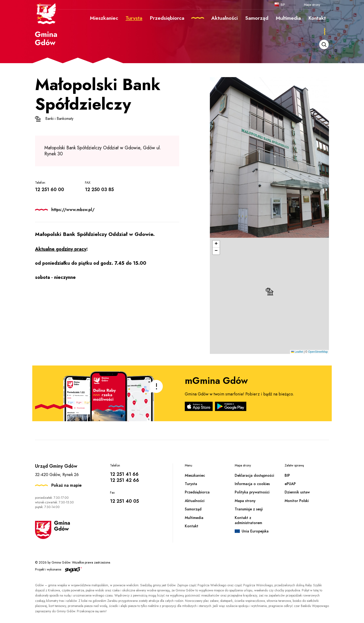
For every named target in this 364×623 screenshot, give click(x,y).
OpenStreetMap (318, 352)
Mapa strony (312, 5)
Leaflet (297, 352)
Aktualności (195, 501)
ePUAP (290, 484)
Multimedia (194, 518)
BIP (283, 5)
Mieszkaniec (195, 475)
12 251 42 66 (125, 480)
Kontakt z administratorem (248, 520)
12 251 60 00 (50, 190)
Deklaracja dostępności (254, 475)
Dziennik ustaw (297, 492)
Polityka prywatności (252, 492)
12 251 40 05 (124, 501)
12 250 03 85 (99, 190)
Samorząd (193, 509)
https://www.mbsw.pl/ (73, 210)
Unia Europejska (255, 531)
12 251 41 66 (124, 474)
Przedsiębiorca (197, 492)
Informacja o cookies (252, 484)
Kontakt (192, 526)
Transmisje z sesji (249, 509)
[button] (270, 292)
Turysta (191, 484)
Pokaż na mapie (67, 485)
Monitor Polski (297, 501)
